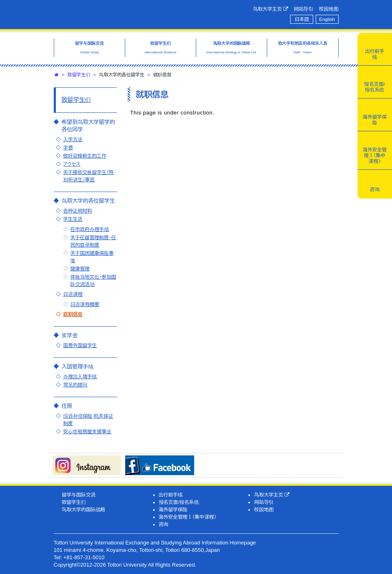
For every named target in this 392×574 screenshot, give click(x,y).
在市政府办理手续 (89, 229)
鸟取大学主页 (271, 9)
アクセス (72, 164)
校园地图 (329, 9)
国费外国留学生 (80, 345)
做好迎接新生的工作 (85, 156)
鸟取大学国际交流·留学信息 (119, 14)
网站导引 (304, 9)
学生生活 (73, 219)
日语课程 (73, 294)
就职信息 (73, 314)
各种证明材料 (78, 211)
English (327, 19)
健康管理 (80, 269)
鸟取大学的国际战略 (83, 509)
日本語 (302, 19)
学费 (68, 148)
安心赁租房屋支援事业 (87, 431)
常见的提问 (75, 385)
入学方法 (73, 139)
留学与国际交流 (78, 495)
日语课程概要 (85, 304)
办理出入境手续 (80, 376)
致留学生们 (79, 75)
